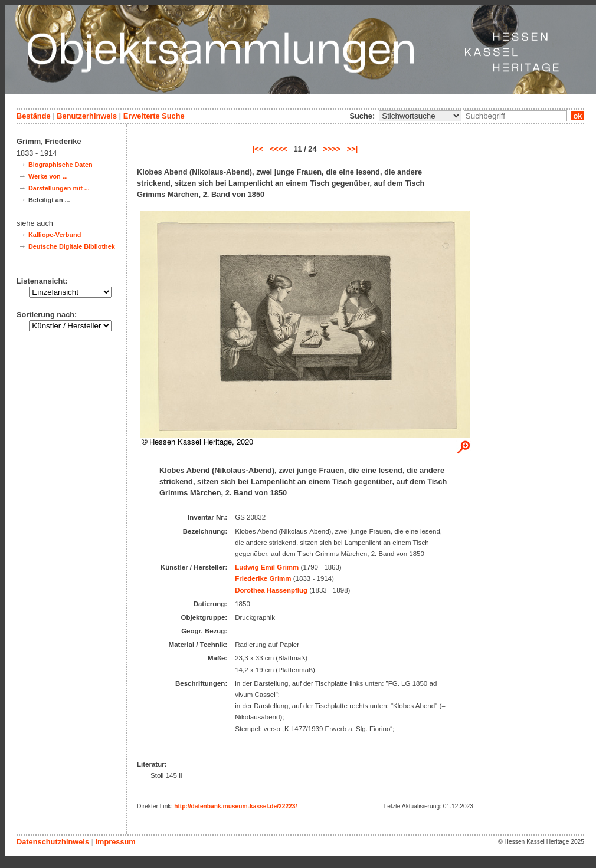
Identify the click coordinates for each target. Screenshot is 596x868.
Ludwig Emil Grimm (267, 567)
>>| (353, 149)
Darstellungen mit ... (59, 188)
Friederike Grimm (263, 578)
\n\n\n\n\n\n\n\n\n (420, 116)
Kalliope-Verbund (55, 235)
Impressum (115, 842)
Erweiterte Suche (154, 116)
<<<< (279, 149)
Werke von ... (48, 176)
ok (578, 116)
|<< (258, 149)
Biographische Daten (60, 165)
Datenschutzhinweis (53, 842)
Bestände (34, 116)
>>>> (332, 149)
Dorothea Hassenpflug (271, 590)
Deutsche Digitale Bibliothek (72, 246)
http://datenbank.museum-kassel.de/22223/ (235, 806)
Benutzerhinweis (87, 116)
